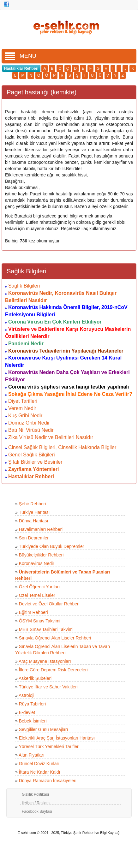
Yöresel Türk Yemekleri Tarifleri (49, 746)
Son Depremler (34, 538)
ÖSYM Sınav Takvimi (40, 621)
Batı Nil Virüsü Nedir (31, 430)
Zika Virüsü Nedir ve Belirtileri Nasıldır (51, 437)
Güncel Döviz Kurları (39, 764)
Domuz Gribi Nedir (29, 423)
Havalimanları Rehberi (41, 529)
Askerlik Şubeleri (35, 678)
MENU (21, 56)
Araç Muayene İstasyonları (45, 661)
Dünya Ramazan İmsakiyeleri (48, 781)
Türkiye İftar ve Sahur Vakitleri (48, 687)
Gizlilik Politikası (35, 794)
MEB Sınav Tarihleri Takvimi (46, 629)
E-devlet (27, 712)
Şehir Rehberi (33, 504)
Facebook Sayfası (37, 812)
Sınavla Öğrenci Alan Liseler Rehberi (55, 638)
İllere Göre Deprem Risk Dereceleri (53, 670)
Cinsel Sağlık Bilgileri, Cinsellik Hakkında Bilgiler (62, 447)
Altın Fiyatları (32, 755)
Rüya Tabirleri (32, 704)
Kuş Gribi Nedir (25, 416)
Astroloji (27, 695)
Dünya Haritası (34, 521)
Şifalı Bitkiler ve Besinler (35, 462)
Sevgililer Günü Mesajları (44, 729)
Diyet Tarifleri (23, 401)
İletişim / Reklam (36, 803)
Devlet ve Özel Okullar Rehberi (49, 604)
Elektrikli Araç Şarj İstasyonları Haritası (57, 738)
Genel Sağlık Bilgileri (32, 455)
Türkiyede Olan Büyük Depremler (51, 546)
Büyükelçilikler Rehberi (41, 555)
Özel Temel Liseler (37, 595)
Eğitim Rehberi (33, 612)
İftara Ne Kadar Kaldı (40, 772)
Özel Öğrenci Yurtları (39, 587)
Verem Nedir (22, 408)
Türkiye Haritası (34, 512)
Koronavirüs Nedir (37, 563)
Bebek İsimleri (33, 721)
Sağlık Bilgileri (24, 286)
